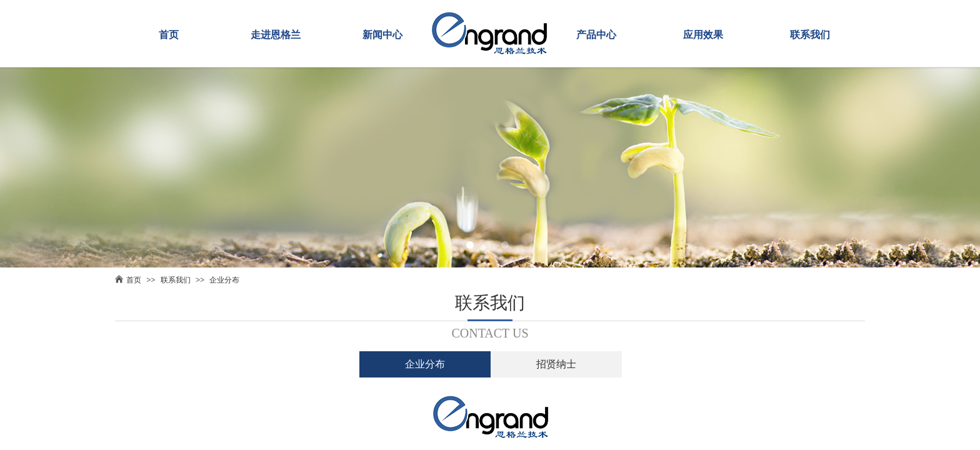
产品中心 (596, 35)
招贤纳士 (556, 364)
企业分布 (224, 280)
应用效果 (703, 35)
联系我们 (810, 35)
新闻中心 (382, 35)
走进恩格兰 (276, 35)
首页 (169, 35)
